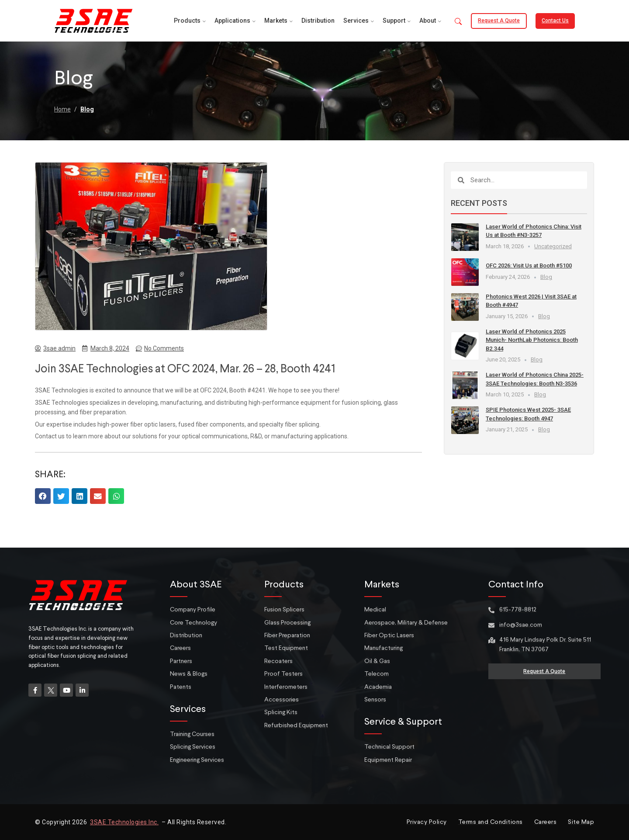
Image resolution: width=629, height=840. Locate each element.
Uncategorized (553, 246)
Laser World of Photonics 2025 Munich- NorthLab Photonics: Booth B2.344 (532, 340)
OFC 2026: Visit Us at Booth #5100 (529, 266)
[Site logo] (93, 20)
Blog (87, 109)
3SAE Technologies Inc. (124, 822)
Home (62, 109)
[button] (458, 22)
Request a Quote (499, 21)
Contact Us (555, 21)
